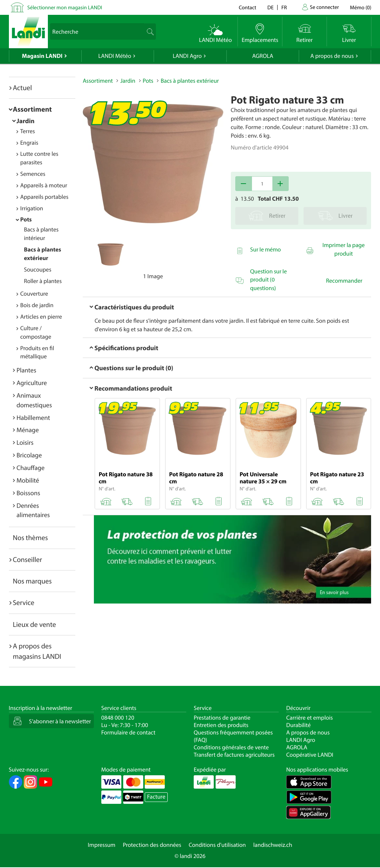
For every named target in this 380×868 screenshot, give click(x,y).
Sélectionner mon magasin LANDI (65, 7)
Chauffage (31, 468)
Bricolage (29, 455)
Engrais (30, 143)
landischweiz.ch (273, 845)
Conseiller (28, 559)
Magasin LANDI (42, 56)
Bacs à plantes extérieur (190, 81)
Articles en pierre (41, 317)
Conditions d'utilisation (217, 845)
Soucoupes (38, 270)
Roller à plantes (43, 281)
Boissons (29, 493)
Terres (28, 131)
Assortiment (32, 109)
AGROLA (263, 56)
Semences (33, 174)
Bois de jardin (37, 305)
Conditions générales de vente (231, 747)
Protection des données (152, 845)
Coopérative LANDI (310, 755)
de (271, 7)
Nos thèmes (31, 537)
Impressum (102, 845)
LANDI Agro (187, 56)
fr (284, 7)
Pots (26, 220)
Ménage (28, 430)
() (361, 7)
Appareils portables (45, 197)
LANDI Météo (115, 56)
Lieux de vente (35, 624)
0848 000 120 (118, 718)
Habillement (33, 417)
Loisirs (25, 442)
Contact (247, 7)
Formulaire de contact (128, 733)
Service (24, 602)
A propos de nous (332, 56)
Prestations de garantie (222, 718)
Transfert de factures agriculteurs (234, 755)
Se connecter (324, 7)
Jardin (26, 121)
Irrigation (32, 208)
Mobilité (28, 480)
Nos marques (32, 581)
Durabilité (298, 725)
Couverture (34, 294)
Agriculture (32, 383)
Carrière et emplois (309, 718)
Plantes (27, 370)
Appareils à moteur (44, 185)
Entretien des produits (221, 725)
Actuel (22, 88)
